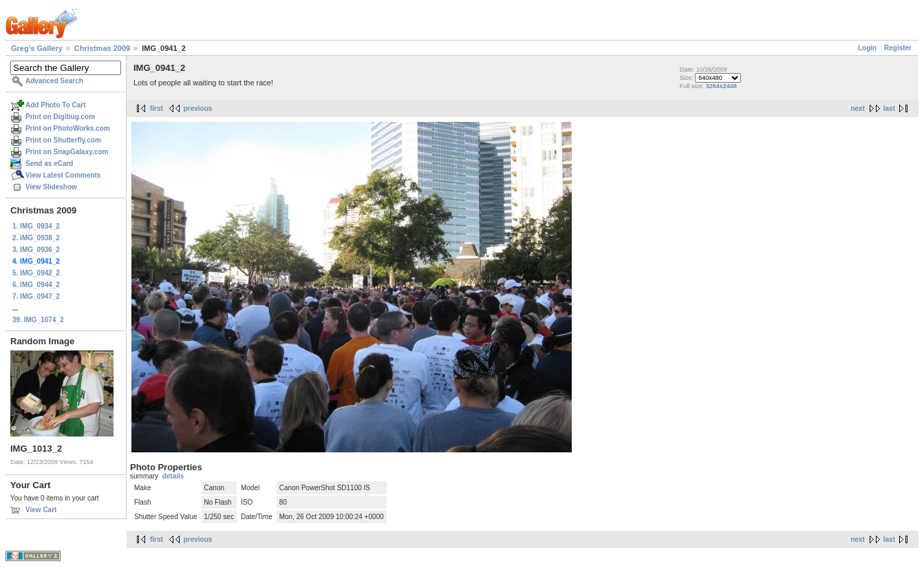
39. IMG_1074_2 (38, 320)
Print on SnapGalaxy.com (67, 152)
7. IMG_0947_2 (36, 296)
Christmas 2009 (102, 48)
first (157, 108)
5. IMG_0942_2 (36, 273)
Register (898, 48)
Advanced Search (54, 81)
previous (198, 108)
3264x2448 (721, 86)
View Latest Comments (63, 175)
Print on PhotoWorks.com (68, 128)
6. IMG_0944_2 (36, 285)
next (858, 108)
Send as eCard (49, 164)
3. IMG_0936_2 (36, 250)
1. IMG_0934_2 (36, 226)
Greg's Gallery (37, 48)
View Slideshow (51, 187)
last (889, 108)
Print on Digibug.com (60, 117)
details (173, 476)
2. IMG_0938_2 (36, 238)
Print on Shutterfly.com (63, 140)
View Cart (41, 510)
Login (867, 48)
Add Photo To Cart (56, 105)
